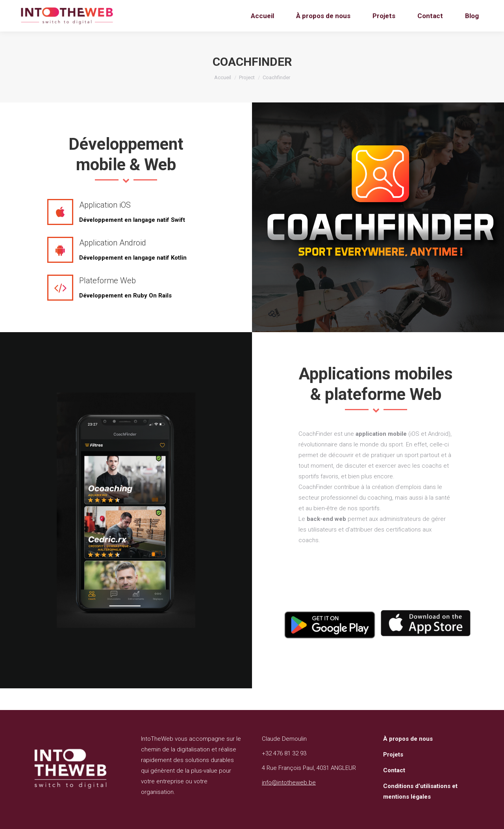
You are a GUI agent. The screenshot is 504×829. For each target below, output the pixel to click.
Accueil (223, 77)
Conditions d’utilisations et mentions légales (420, 791)
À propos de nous (408, 739)
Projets (393, 755)
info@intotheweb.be (289, 783)
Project (247, 77)
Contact (394, 770)
